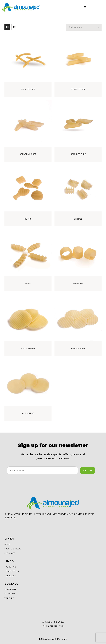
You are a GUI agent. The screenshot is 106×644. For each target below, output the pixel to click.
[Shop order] (84, 27)
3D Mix (28, 219)
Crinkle (78, 219)
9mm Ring (78, 284)
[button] (85, 7)
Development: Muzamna (53, 639)
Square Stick (28, 89)
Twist (28, 284)
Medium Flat (28, 413)
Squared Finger (28, 154)
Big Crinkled (28, 348)
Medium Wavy (78, 348)
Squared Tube (78, 89)
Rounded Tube (78, 154)
